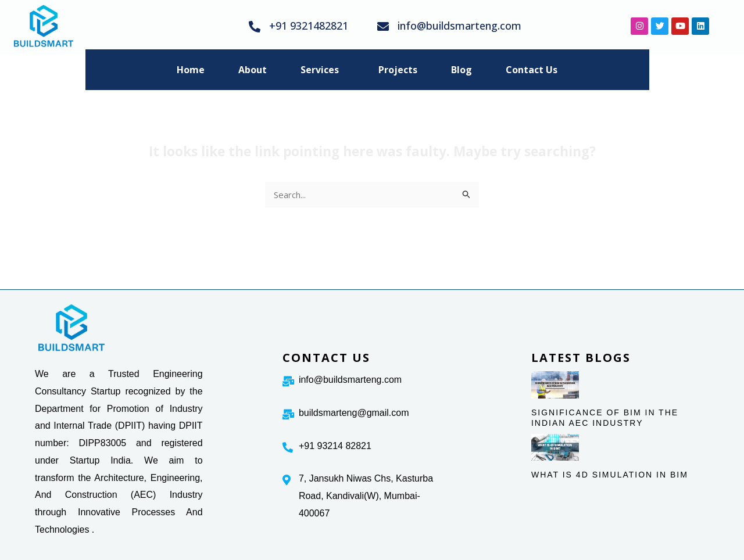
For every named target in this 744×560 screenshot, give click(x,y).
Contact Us (532, 70)
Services (320, 70)
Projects (398, 70)
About (253, 70)
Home (191, 70)
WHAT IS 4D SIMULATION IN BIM (610, 475)
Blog (462, 70)
